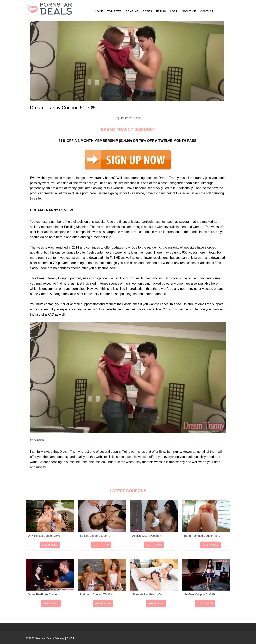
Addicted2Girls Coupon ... (148, 536)
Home (99, 11)
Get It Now (50, 545)
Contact (207, 11)
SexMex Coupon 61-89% (200, 594)
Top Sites (114, 11)
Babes (147, 11)
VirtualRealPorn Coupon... (44, 594)
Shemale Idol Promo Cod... (149, 594)
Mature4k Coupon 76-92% (96, 594)
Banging (132, 11)
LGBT (174, 11)
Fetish (161, 11)
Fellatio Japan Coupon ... (96, 536)
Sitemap (60, 638)
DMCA (70, 638)
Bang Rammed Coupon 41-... (202, 536)
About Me (189, 11)
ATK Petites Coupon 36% (44, 536)
